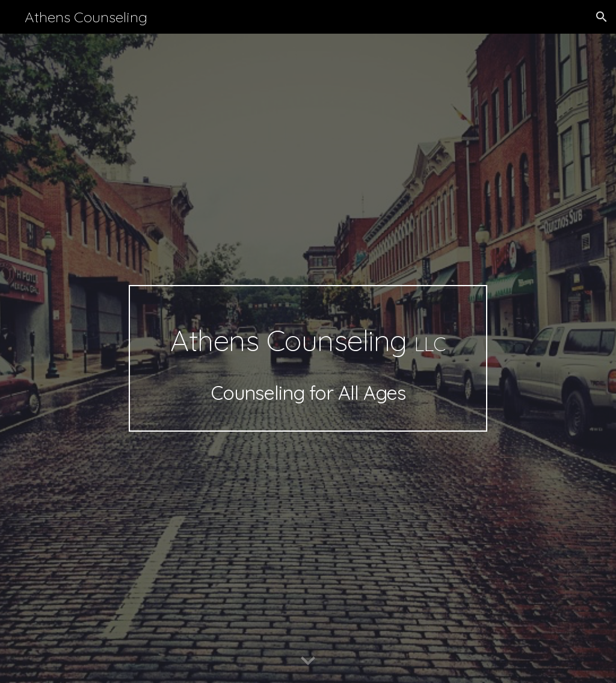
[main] (308, 358)
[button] (602, 17)
